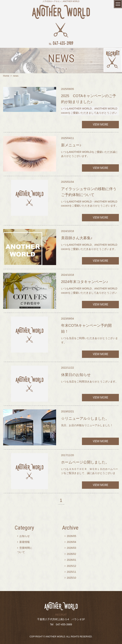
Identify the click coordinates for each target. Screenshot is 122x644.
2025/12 (70, 566)
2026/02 (70, 554)
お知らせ (23, 536)
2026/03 (70, 548)
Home (6, 76)
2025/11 (70, 572)
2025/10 (70, 578)
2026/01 (70, 560)
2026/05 (70, 536)
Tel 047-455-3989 (61, 624)
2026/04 (70, 542)
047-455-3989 (61, 43)
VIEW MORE (100, 124)
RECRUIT (61, 615)
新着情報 (23, 542)
